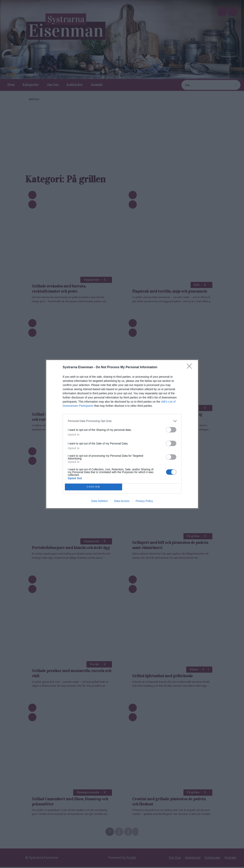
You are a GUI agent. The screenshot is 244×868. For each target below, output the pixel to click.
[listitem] (122, 421)
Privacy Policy (144, 501)
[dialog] (122, 434)
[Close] (191, 367)
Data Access (122, 501)
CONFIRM (94, 487)
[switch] (171, 430)
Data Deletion (100, 501)
